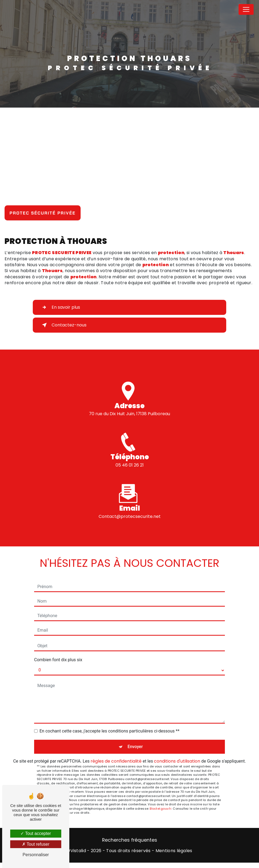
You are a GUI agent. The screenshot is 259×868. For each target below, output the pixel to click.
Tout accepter (36, 833)
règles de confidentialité (116, 761)
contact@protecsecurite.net (130, 508)
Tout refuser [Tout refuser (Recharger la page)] (36, 844)
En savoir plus (60, 307)
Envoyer (135, 747)
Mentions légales (174, 851)
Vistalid (78, 851)
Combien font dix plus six (58, 660)
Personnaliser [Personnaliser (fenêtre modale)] (36, 855)
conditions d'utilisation (177, 761)
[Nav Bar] (246, 9)
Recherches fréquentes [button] (130, 840)
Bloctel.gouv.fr (160, 809)
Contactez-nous (63, 325)
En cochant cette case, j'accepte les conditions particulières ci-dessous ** (109, 731)
